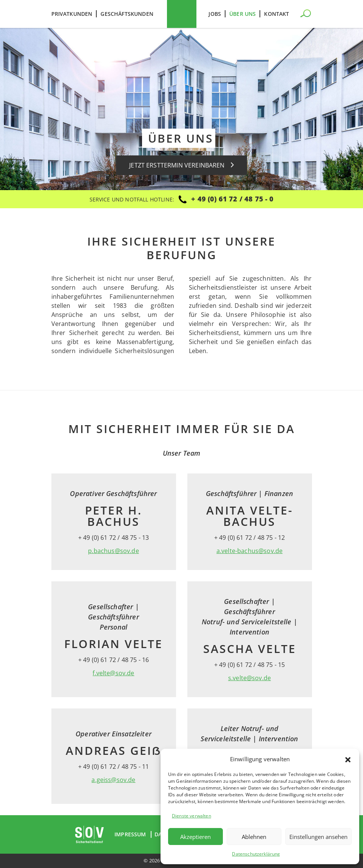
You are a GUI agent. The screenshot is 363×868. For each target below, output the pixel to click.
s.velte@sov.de (249, 678)
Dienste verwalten (192, 816)
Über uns (243, 14)
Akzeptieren (195, 837)
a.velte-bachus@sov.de (249, 551)
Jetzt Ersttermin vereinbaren (181, 165)
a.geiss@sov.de (113, 780)
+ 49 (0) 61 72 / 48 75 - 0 (232, 199)
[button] (348, 759)
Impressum (130, 834)
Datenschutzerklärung (256, 854)
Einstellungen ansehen (318, 837)
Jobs (215, 14)
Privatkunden (72, 14)
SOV (182, 14)
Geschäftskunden (127, 14)
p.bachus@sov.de (113, 551)
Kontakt (276, 14)
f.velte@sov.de (113, 673)
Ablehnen (254, 837)
